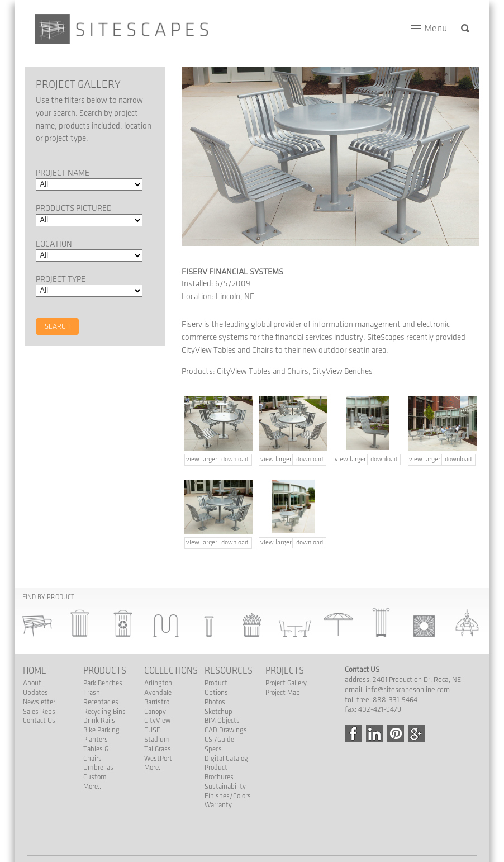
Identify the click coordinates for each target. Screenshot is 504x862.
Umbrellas (98, 768)
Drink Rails (99, 721)
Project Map (283, 693)
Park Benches (103, 683)
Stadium (157, 740)
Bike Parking (101, 730)
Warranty (218, 805)
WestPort (158, 759)
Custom (95, 777)
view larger (202, 459)
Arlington (158, 683)
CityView (157, 721)
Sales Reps (39, 712)
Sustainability (225, 787)
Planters (96, 740)
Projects (285, 671)
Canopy (155, 712)
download (235, 459)
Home (35, 671)
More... (93, 787)
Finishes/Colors (228, 796)
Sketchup (218, 712)
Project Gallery (286, 683)
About (32, 683)
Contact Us (39, 721)
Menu (436, 28)
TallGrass (158, 749)
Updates (35, 693)
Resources (229, 671)
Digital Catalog (226, 759)
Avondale (158, 693)
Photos (215, 702)
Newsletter (39, 702)
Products (105, 671)
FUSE (152, 730)
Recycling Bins (104, 712)
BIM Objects (222, 721)
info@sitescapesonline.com (408, 690)
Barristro (157, 702)
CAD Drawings (226, 730)
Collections (171, 671)
